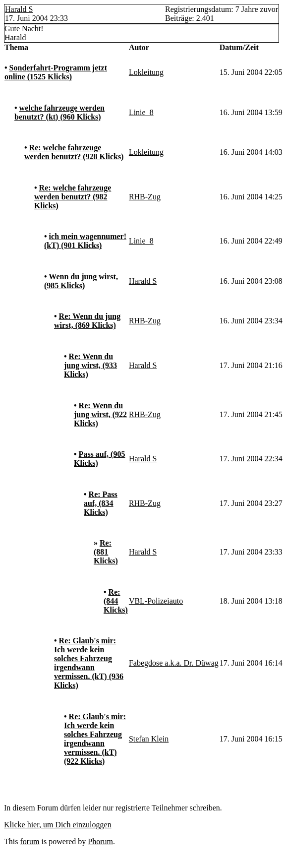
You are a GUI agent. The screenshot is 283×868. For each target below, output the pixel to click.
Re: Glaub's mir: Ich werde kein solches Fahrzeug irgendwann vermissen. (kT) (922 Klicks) (95, 739)
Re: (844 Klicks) (116, 601)
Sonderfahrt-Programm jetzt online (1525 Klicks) (56, 72)
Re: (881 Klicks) (106, 552)
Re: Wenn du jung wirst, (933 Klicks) (90, 365)
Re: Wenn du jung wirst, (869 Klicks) (87, 321)
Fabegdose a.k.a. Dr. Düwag (174, 663)
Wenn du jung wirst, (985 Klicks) (81, 281)
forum (29, 841)
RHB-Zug (145, 197)
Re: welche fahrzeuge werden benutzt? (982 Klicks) (73, 197)
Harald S (19, 9)
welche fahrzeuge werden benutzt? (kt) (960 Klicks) (59, 112)
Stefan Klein (149, 739)
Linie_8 (141, 112)
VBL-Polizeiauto (156, 601)
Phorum (100, 841)
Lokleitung (146, 72)
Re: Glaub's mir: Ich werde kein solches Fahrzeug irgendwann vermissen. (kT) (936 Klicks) (89, 663)
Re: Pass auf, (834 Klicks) (101, 503)
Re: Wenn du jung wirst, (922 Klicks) (100, 414)
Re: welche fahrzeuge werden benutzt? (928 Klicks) (74, 152)
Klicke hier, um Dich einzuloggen (58, 825)
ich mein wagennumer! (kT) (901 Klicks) (85, 241)
